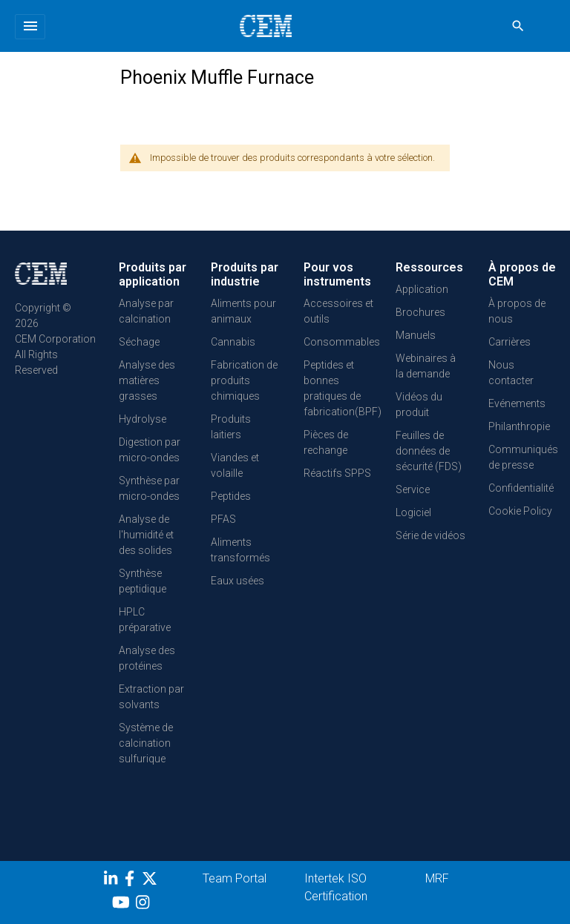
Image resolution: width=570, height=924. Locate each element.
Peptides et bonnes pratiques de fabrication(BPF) (343, 388)
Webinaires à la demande (426, 366)
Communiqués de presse (523, 457)
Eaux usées (237, 581)
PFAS (223, 519)
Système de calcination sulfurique (146, 743)
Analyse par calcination (146, 311)
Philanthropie (519, 426)
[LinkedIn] (112, 881)
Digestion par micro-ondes (150, 450)
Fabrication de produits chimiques (244, 380)
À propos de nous (517, 311)
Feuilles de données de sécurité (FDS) (429, 451)
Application (422, 289)
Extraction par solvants (151, 697)
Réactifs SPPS (337, 473)
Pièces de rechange (326, 442)
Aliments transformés (240, 550)
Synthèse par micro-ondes (149, 488)
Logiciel (413, 512)
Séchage (139, 342)
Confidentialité (521, 488)
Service (413, 489)
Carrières (510, 342)
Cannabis (233, 342)
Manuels (416, 335)
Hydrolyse (142, 419)
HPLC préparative (145, 620)
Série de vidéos (430, 535)
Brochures (420, 312)
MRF (437, 878)
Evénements (517, 403)
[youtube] (123, 905)
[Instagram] (144, 905)
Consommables (342, 342)
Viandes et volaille (235, 465)
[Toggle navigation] (30, 27)
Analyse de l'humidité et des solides (146, 535)
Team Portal (235, 878)
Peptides (231, 496)
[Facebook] (133, 881)
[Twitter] (151, 881)
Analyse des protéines (147, 658)
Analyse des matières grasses (147, 380)
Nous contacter (511, 373)
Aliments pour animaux (243, 311)
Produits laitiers (231, 427)
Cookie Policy (520, 511)
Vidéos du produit (419, 405)
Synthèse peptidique (142, 581)
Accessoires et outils (338, 311)
